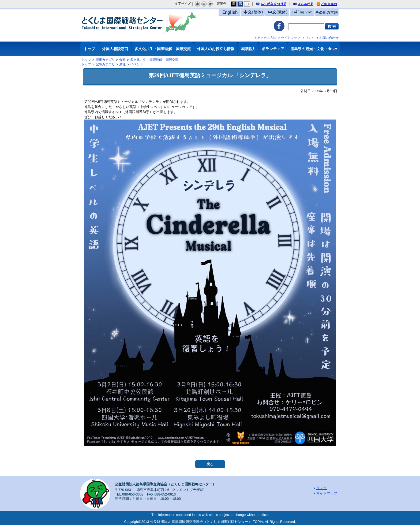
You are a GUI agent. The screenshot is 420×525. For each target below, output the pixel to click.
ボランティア (273, 49)
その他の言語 (327, 12)
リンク (310, 38)
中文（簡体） (253, 12)
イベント (137, 64)
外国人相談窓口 (115, 49)
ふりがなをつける (276, 4)
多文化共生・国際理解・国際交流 (163, 49)
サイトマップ (291, 38)
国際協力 (248, 49)
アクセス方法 (267, 38)
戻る (210, 464)
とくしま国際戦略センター (139, 23)
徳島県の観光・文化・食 (311, 49)
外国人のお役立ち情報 (216, 49)
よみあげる (308, 5)
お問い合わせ (329, 38)
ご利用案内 (331, 4)
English (229, 12)
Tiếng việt (302, 12)
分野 (122, 60)
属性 (122, 64)
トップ (89, 49)
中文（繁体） (277, 12)
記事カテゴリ (105, 60)
